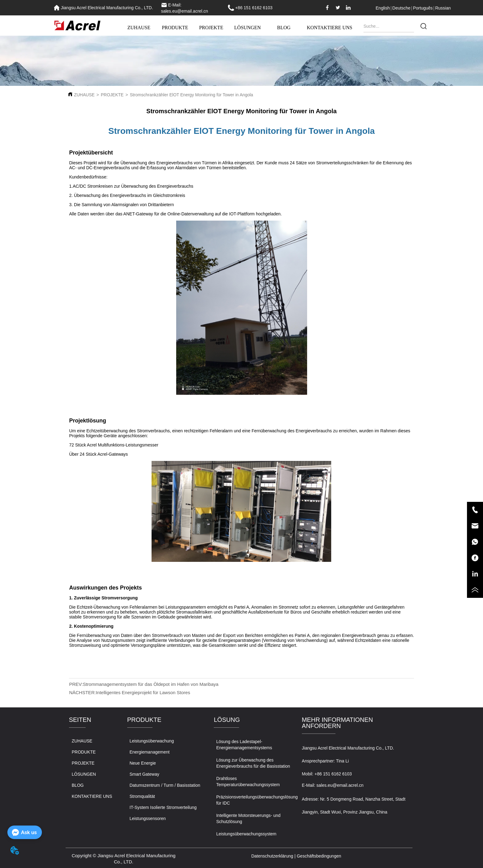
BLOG (284, 28)
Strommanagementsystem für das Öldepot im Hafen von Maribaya (151, 684)
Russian (443, 8)
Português (423, 8)
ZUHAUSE (139, 28)
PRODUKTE (175, 28)
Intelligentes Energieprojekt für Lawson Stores (143, 692)
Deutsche (402, 8)
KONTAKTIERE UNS (330, 28)
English (383, 8)
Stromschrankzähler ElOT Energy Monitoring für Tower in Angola (191, 95)
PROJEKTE (211, 28)
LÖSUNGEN (247, 28)
